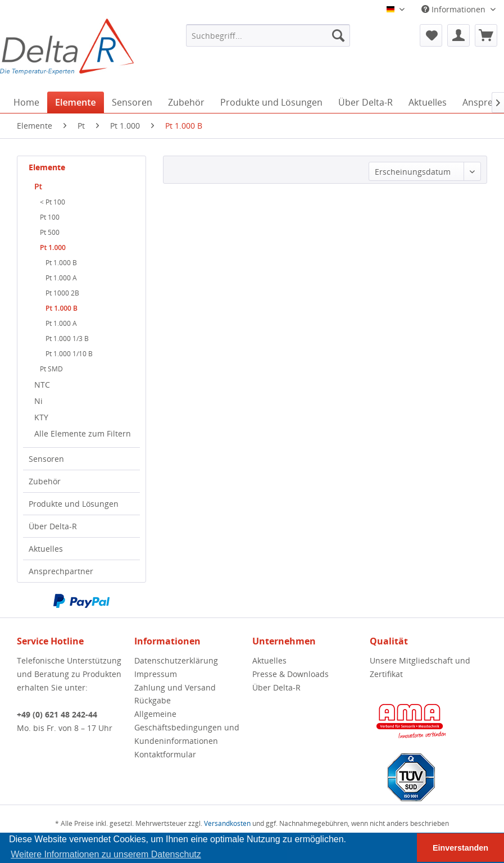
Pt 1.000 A (61, 278)
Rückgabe (153, 700)
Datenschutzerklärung (176, 660)
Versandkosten (227, 823)
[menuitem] (268, 35)
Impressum (156, 674)
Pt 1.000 (53, 247)
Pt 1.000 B (61, 263)
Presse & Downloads (290, 674)
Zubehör (45, 481)
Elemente (47, 167)
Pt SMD (51, 369)
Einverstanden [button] (460, 848)
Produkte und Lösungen (74, 504)
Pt (38, 186)
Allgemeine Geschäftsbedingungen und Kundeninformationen (187, 727)
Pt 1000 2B (62, 293)
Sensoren (46, 459)
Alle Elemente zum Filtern (83, 433)
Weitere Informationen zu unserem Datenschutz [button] (106, 854)
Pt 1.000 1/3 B (67, 339)
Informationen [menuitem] (455, 9)
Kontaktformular (165, 754)
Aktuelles (46, 549)
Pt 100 (50, 217)
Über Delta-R (53, 526)
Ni (38, 401)
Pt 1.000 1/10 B (69, 354)
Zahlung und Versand (175, 687)
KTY (41, 417)
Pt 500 (50, 232)
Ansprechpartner (61, 571)
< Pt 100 (53, 202)
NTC (42, 385)
